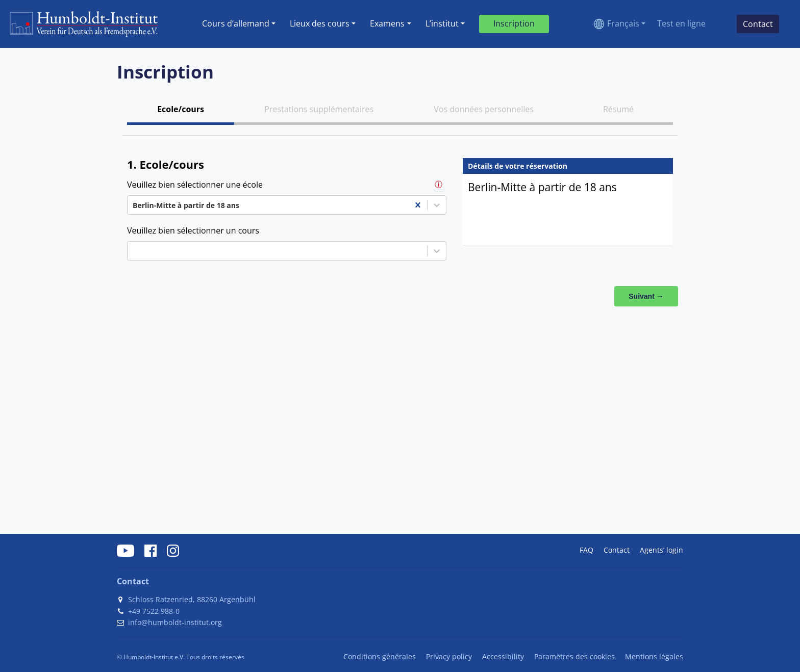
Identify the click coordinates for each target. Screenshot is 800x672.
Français (623, 23)
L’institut (442, 23)
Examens (387, 23)
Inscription (514, 23)
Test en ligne (681, 23)
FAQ (586, 550)
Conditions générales (380, 656)
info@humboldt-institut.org (175, 622)
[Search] (721, 24)
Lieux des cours (320, 23)
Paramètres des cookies (574, 656)
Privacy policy (449, 656)
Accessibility (503, 656)
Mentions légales (654, 656)
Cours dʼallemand (236, 23)
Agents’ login (661, 550)
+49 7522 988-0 (154, 611)
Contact (617, 550)
